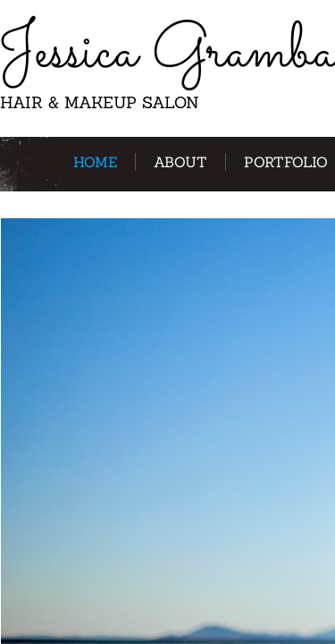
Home (95, 162)
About (180, 162)
